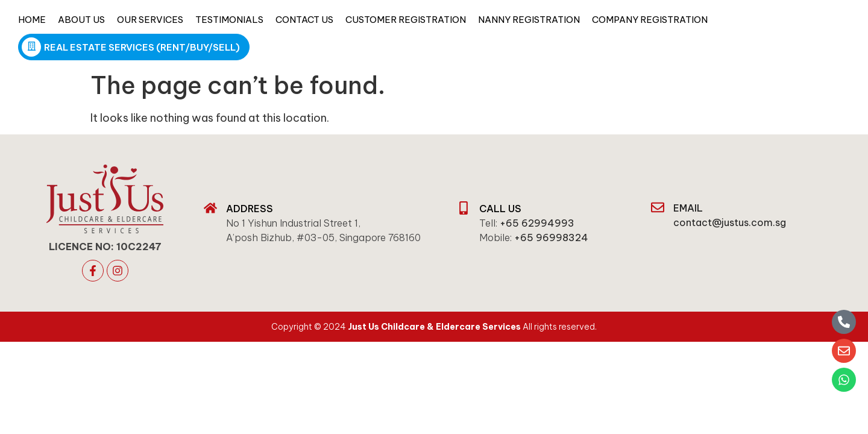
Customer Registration (406, 20)
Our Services (150, 20)
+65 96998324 (551, 237)
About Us (81, 20)
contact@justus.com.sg (730, 222)
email (688, 208)
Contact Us (304, 20)
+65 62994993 (537, 223)
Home (32, 20)
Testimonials (229, 20)
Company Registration (650, 20)
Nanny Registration (529, 20)
